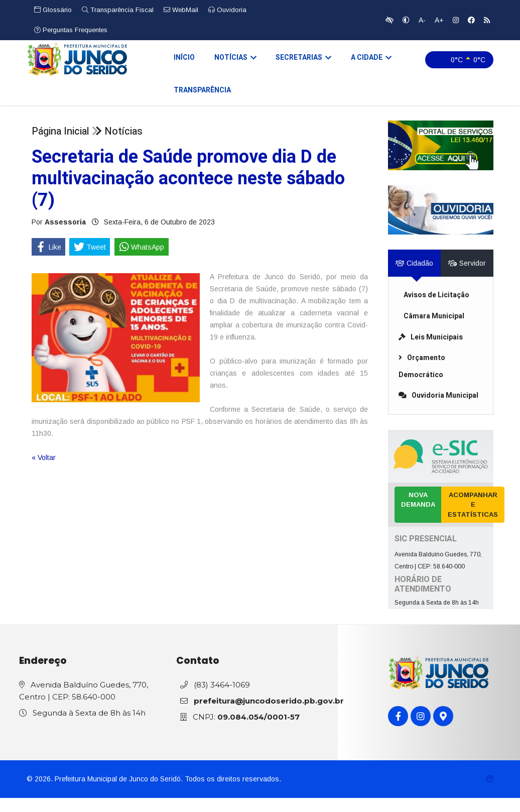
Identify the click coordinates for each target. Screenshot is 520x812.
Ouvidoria (227, 10)
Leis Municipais (431, 351)
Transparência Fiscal (118, 10)
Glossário (53, 10)
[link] (441, 159)
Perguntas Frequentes (71, 30)
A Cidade (357, 62)
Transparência (422, 101)
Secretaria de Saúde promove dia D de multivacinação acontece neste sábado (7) (188, 193)
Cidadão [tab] (414, 278)
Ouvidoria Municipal (438, 410)
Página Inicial (60, 145)
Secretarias (293, 62)
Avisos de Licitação (436, 310)
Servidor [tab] (467, 278)
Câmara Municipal (434, 330)
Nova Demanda (418, 514)
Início (180, 62)
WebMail (181, 10)
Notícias (228, 62)
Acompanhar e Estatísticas (473, 519)
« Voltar (44, 472)
